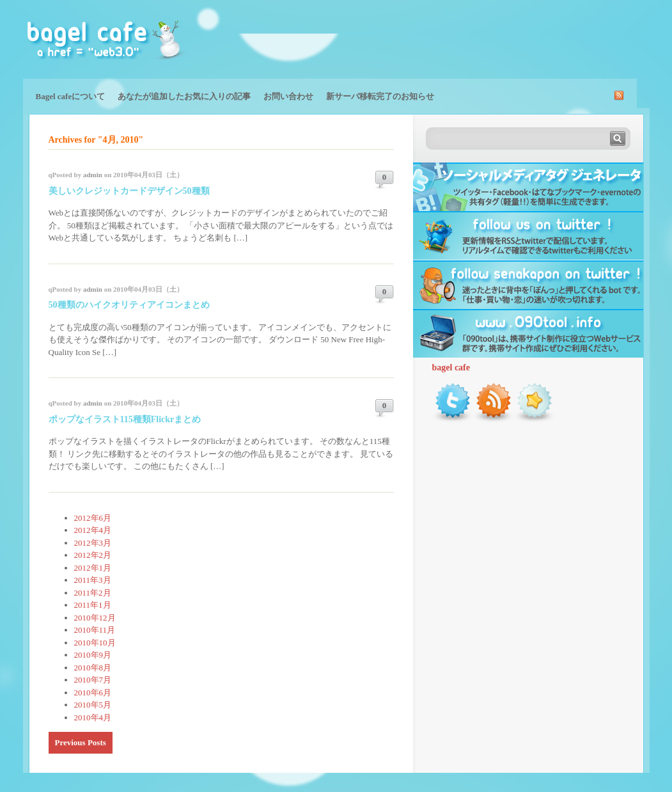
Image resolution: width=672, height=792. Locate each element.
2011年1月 (93, 605)
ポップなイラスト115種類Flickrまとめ (125, 419)
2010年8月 (93, 668)
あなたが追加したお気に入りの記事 (184, 96)
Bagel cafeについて (71, 96)
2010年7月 (93, 680)
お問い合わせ (288, 96)
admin (93, 175)
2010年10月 (95, 643)
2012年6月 (93, 518)
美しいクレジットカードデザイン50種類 (129, 191)
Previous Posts (81, 742)
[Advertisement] (500, 38)
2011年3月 (93, 580)
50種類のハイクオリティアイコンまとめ (129, 305)
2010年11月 (95, 630)
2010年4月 (93, 717)
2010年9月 (93, 655)
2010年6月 (93, 693)
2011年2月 (93, 593)
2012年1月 (93, 568)
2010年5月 (93, 705)
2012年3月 (93, 543)
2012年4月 (93, 530)
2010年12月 (95, 618)
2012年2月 (93, 555)
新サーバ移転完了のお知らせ (380, 96)
